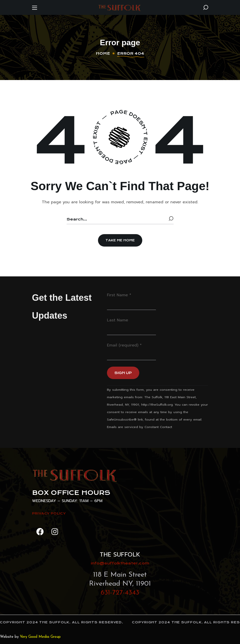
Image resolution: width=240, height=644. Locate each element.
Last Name (118, 320)
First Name (119, 295)
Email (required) (124, 345)
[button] (206, 7)
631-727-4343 (120, 593)
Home (103, 53)
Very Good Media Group (40, 637)
